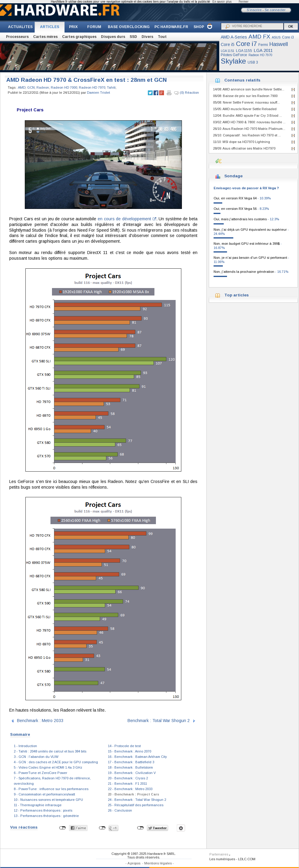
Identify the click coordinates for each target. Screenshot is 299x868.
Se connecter (275, 10)
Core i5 (228, 44)
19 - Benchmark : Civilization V (132, 773)
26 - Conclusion (120, 810)
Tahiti (111, 87)
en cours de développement (127, 219)
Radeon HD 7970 (260, 55)
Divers (147, 37)
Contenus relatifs (242, 80)
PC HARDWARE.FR (171, 27)
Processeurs (17, 37)
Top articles (237, 295)
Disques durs (113, 37)
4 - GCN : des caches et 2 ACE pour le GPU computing (56, 762)
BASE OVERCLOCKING (129, 27)
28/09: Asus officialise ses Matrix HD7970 (244, 148)
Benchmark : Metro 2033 (40, 721)
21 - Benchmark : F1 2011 (127, 784)
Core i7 (246, 44)
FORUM (94, 27)
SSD (133, 37)
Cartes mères (45, 37)
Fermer (244, 2)
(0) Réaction (187, 93)
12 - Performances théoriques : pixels (43, 810)
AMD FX (259, 37)
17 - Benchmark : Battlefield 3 (131, 762)
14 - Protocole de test (124, 746)
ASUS (276, 37)
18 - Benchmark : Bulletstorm (130, 767)
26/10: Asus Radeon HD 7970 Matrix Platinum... (249, 129)
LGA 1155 (244, 51)
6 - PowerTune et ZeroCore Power (40, 773)
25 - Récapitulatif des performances (136, 805)
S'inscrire (254, 10)
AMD (22, 87)
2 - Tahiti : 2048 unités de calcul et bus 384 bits (50, 751)
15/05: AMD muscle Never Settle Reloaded (245, 109)
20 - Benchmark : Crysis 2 (128, 778)
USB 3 (253, 62)
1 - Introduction (25, 746)
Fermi (263, 45)
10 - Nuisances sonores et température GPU (48, 800)
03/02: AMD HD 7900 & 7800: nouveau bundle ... (249, 122)
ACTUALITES (20, 27)
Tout (162, 37)
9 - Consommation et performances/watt (44, 794)
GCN (31, 87)
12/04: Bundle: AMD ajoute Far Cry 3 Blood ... (247, 116)
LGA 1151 (228, 51)
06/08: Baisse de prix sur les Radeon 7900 (245, 96)
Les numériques (222, 859)
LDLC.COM (247, 859)
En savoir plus (222, 2)
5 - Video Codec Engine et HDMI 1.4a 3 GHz (48, 767)
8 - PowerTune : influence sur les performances (51, 789)
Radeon (43, 87)
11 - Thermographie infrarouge (38, 805)
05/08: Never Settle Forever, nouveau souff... (246, 102)
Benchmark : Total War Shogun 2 (159, 721)
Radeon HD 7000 (64, 87)
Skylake (233, 61)
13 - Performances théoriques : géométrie (46, 816)
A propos (134, 863)
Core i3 (288, 37)
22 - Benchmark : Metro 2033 (130, 789)
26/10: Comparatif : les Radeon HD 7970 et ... (247, 135)
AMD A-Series (234, 37)
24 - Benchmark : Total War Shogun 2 (137, 800)
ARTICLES (50, 27)
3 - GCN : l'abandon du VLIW (36, 757)
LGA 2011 (263, 50)
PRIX (73, 27)
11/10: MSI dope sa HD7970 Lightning (241, 142)
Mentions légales (158, 863)
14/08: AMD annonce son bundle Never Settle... (249, 89)
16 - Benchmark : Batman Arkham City (137, 757)
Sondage (233, 176)
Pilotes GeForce (234, 55)
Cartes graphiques (79, 37)
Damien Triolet (98, 93)
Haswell (279, 44)
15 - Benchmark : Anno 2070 (129, 751)
